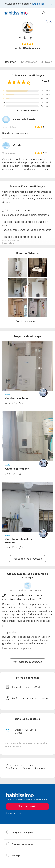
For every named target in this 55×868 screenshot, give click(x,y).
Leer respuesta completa (16, 649)
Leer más (7, 244)
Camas (26, 768)
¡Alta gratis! (38, 4)
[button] (27, 832)
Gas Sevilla (12, 768)
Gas (31, 765)
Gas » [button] (8, 395)
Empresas (18, 765)
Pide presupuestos (28, 807)
